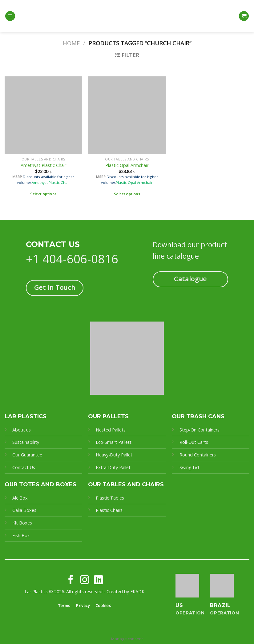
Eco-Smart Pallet (113, 442)
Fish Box (21, 535)
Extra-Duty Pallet (113, 467)
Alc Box (20, 498)
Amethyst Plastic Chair (43, 165)
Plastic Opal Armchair (127, 165)
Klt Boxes (22, 523)
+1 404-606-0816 (72, 259)
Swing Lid (189, 467)
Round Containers (198, 455)
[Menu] (10, 16)
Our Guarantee (28, 455)
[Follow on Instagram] (85, 580)
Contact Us (24, 467)
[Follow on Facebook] (71, 580)
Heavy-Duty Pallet (114, 455)
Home (71, 43)
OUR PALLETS (108, 416)
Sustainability (26, 442)
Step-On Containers (200, 430)
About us (22, 430)
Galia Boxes (24, 510)
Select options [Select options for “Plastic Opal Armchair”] (127, 194)
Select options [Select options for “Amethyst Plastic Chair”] (43, 194)
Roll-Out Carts (194, 442)
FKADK (137, 591)
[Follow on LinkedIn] (99, 580)
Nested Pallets (111, 430)
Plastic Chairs (109, 510)
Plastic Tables (110, 498)
